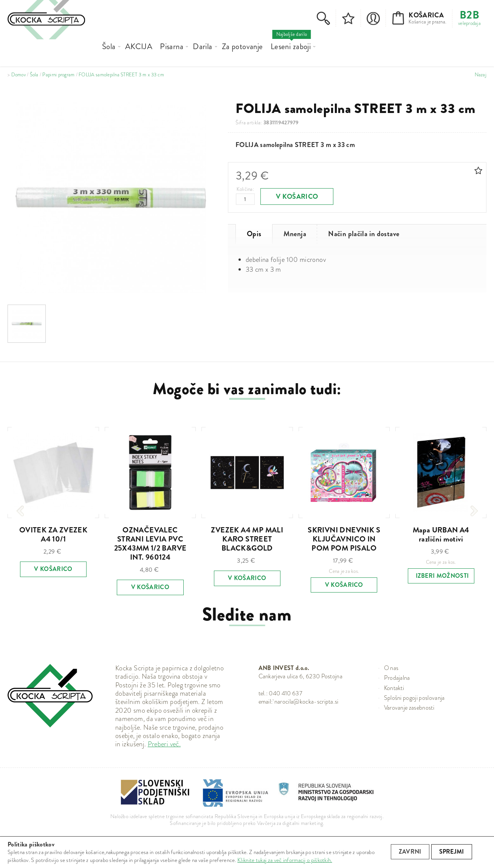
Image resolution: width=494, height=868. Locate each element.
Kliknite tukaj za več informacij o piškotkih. (285, 860)
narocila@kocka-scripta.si (307, 702)
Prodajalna (397, 678)
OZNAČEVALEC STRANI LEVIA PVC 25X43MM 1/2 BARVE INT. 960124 (150, 544)
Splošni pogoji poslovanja (414, 698)
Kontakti (394, 688)
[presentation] (20, 511)
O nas (391, 668)
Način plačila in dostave (364, 234)
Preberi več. (164, 744)
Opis (254, 234)
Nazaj (481, 75)
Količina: (245, 189)
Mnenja (295, 234)
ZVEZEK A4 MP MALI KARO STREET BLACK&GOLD (247, 539)
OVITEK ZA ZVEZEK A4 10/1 (53, 535)
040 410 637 (286, 693)
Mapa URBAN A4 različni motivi (441, 535)
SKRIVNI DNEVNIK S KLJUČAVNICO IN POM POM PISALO (344, 539)
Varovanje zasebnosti (409, 708)
